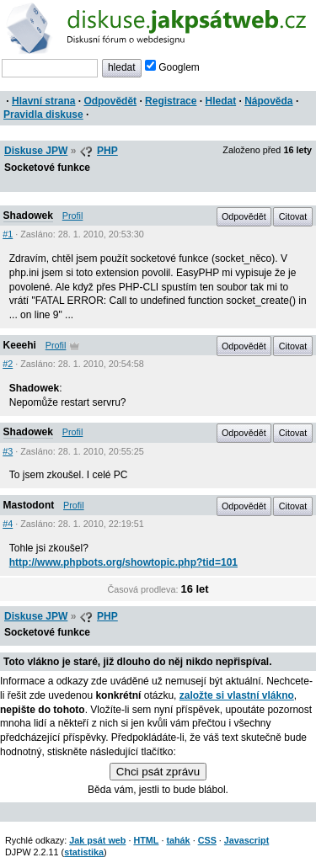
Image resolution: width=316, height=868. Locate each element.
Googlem (172, 67)
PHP (107, 151)
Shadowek (28, 216)
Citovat (293, 216)
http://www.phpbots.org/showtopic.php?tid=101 (123, 562)
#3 (8, 451)
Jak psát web (97, 840)
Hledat (220, 101)
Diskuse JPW (36, 151)
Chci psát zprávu (158, 772)
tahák (178, 840)
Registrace (171, 101)
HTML (146, 840)
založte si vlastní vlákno (237, 695)
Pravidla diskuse (43, 114)
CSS (207, 840)
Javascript (246, 840)
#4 (8, 524)
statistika (84, 852)
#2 (8, 364)
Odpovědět (110, 101)
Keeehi (20, 345)
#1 (8, 234)
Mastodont (29, 505)
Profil (73, 216)
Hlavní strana (43, 101)
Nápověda (268, 101)
